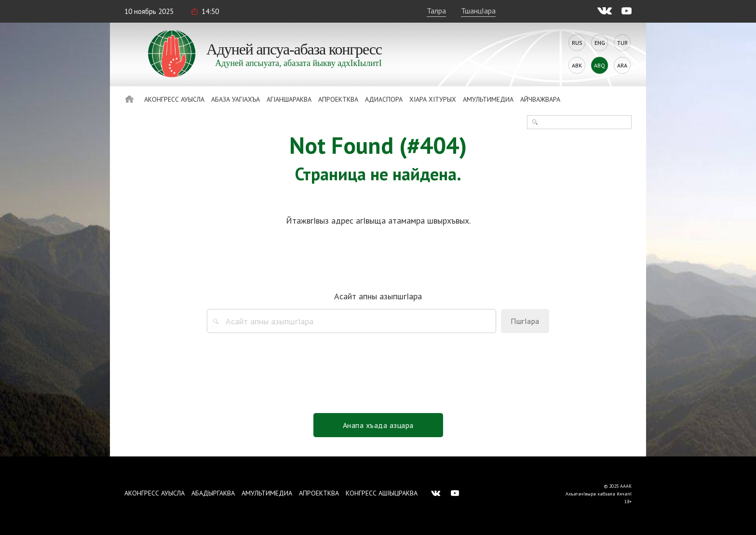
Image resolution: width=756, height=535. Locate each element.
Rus (577, 43)
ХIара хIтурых (433, 99)
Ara (622, 65)
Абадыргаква (213, 493)
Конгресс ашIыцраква (382, 493)
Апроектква (338, 99)
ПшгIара (525, 321)
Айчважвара (540, 99)
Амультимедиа (488, 99)
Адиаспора (384, 99)
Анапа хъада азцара (378, 425)
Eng (600, 43)
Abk (577, 65)
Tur (622, 43)
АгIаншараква (289, 99)
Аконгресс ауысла (174, 99)
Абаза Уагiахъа (236, 99)
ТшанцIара (478, 11)
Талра (436, 11)
